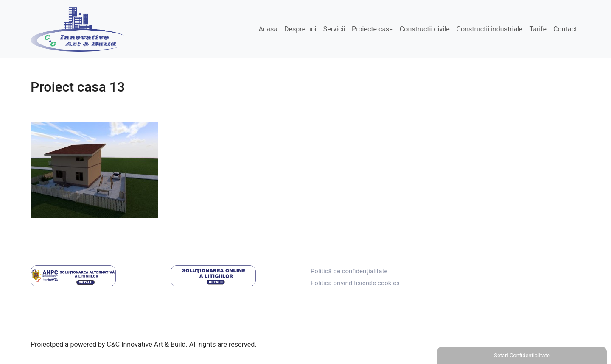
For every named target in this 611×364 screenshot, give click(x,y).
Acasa (268, 29)
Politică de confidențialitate (349, 271)
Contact (565, 29)
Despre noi (300, 29)
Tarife (538, 29)
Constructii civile (425, 29)
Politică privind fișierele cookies (355, 283)
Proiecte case (372, 29)
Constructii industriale (490, 29)
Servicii (334, 29)
